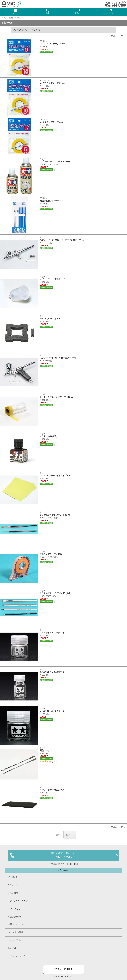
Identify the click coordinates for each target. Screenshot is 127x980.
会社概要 (12, 948)
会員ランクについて (17, 924)
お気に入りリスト (16, 909)
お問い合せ (13, 893)
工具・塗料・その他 (12, 18)
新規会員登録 (14, 916)
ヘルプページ (14, 885)
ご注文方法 (13, 877)
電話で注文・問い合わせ (64, 855)
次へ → (70, 835)
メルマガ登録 (14, 940)
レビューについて (16, 956)
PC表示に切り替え (64, 969)
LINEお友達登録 (15, 932)
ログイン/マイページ (18, 901)
